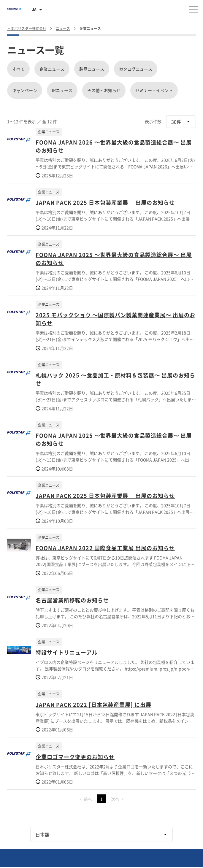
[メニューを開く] (194, 9)
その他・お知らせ (104, 90)
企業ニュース (52, 69)
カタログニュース (136, 69)
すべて (18, 69)
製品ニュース (92, 69)
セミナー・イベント (154, 90)
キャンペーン (25, 90)
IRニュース (62, 90)
